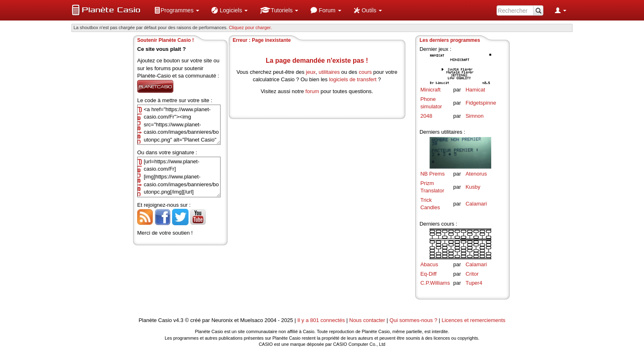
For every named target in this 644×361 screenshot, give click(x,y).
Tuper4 (474, 283)
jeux (311, 72)
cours (365, 72)
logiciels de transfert (353, 79)
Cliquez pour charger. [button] (250, 27)
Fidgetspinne (481, 103)
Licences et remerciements (473, 320)
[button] (177, 10)
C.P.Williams (435, 283)
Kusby (473, 187)
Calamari (476, 204)
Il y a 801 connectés (322, 320)
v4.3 (178, 320)
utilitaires (329, 72)
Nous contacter (367, 320)
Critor (472, 274)
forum (312, 91)
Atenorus (476, 174)
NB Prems (432, 174)
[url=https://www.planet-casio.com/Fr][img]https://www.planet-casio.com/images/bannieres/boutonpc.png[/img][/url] (179, 177)
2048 (426, 116)
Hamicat (475, 90)
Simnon (474, 116)
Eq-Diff (428, 274)
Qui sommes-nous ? (413, 320)
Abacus (429, 264)
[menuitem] (177, 10)
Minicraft (430, 90)
